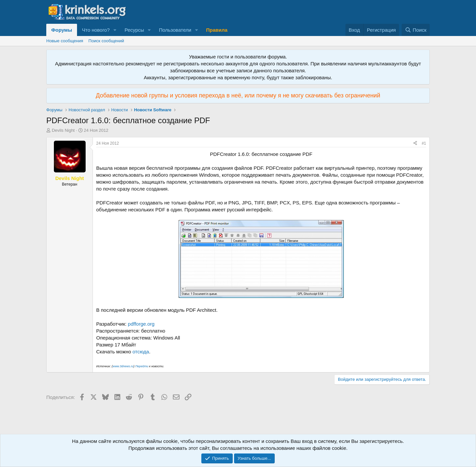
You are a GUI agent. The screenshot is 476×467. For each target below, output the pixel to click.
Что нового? (96, 30)
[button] (115, 30)
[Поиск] (416, 30)
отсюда (141, 352)
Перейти (142, 366)
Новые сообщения (65, 41)
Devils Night (63, 130)
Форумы (62, 30)
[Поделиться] (415, 144)
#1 (424, 143)
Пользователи (175, 30)
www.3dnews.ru (123, 366)
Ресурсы (134, 30)
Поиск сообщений (106, 41)
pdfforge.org (141, 324)
